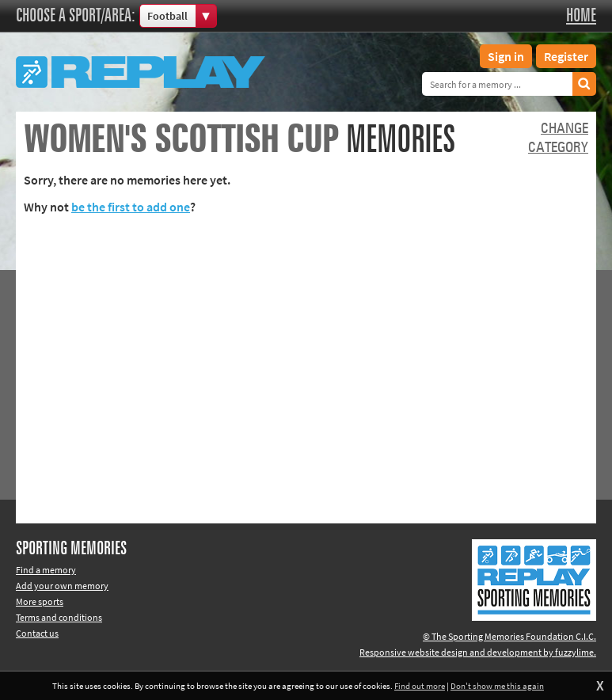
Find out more (420, 686)
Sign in (506, 56)
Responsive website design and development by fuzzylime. (478, 652)
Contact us (37, 633)
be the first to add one (131, 207)
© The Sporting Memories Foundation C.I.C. (509, 636)
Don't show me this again (497, 686)
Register (566, 56)
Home (581, 16)
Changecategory (558, 139)
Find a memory (46, 570)
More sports (40, 601)
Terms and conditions (59, 617)
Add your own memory (62, 586)
